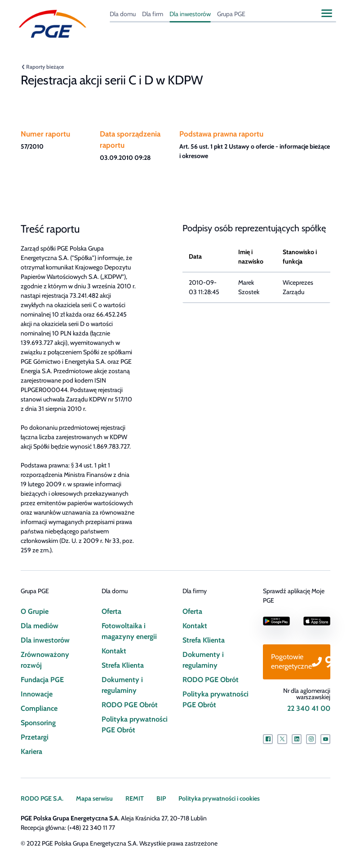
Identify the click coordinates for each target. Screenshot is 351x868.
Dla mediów (39, 626)
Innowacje (36, 694)
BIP (160, 798)
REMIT (134, 798)
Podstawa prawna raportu (221, 134)
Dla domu (123, 14)
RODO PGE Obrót (129, 705)
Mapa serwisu (94, 798)
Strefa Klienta (122, 665)
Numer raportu (45, 134)
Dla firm (153, 14)
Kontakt (113, 651)
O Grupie (34, 611)
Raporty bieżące (45, 67)
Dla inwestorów (190, 14)
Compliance (39, 708)
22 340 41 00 (309, 708)
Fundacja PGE (42, 680)
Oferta (111, 611)
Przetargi (34, 737)
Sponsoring (38, 723)
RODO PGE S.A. (42, 798)
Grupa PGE (232, 14)
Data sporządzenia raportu (130, 139)
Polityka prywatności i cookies (218, 798)
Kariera (31, 751)
